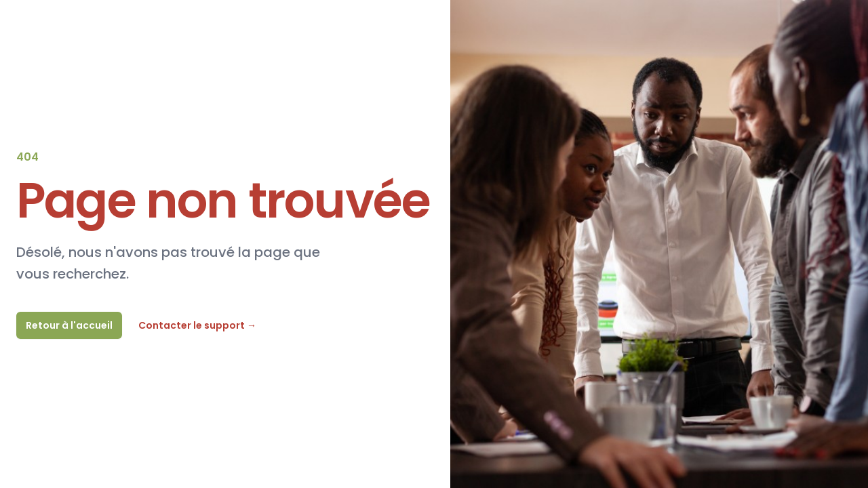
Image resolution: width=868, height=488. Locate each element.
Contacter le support (197, 325)
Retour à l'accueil (69, 325)
